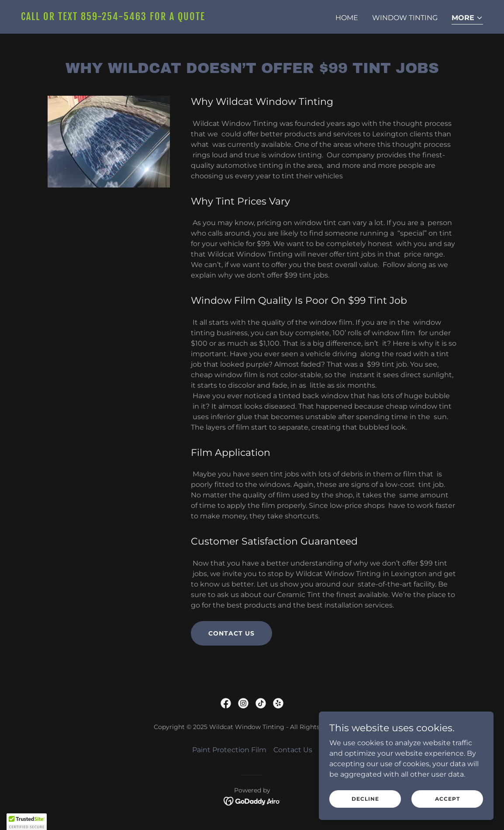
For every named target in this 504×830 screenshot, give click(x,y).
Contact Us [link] (293, 750)
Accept (447, 799)
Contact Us (231, 633)
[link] (133, 18)
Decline (365, 799)
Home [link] (347, 18)
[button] (467, 19)
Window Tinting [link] (405, 18)
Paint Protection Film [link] (229, 750)
